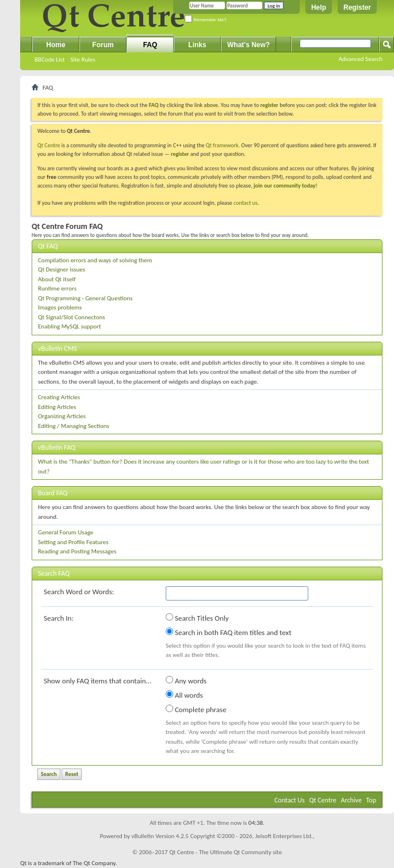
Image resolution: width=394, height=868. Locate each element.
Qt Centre (49, 145)
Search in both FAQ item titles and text (228, 632)
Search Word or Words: (79, 592)
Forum (103, 45)
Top (371, 800)
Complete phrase (196, 709)
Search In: (59, 618)
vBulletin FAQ (57, 448)
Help (319, 7)
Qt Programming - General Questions (85, 298)
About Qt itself (57, 279)
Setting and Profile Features (73, 542)
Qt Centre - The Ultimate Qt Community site (225, 852)
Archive (351, 800)
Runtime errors (57, 288)
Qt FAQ (48, 246)
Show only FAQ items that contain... (97, 681)
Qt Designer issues (62, 269)
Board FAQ (53, 493)
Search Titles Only (197, 618)
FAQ (150, 45)
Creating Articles (59, 397)
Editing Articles (57, 407)
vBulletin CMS (58, 349)
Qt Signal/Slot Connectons (72, 317)
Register (357, 7)
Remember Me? (206, 20)
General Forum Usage (66, 532)
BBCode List (49, 60)
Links (197, 45)
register (180, 154)
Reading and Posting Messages (77, 551)
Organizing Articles (62, 416)
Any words (186, 680)
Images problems (60, 307)
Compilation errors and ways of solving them (95, 260)
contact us (246, 203)
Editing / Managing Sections (74, 426)
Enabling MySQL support (70, 326)
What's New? (248, 45)
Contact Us (290, 800)
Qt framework (222, 145)
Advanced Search (361, 59)
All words (184, 695)
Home (56, 45)
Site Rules (83, 60)
